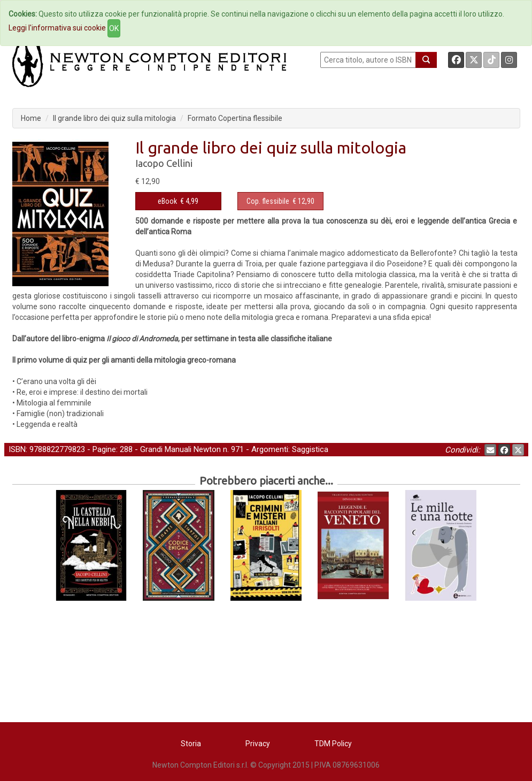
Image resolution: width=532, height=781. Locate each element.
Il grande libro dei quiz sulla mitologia (114, 118)
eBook (167, 201)
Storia (191, 744)
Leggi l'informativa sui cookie (57, 28)
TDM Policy (333, 744)
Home (31, 118)
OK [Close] (114, 28)
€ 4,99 (178, 201)
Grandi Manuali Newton (180, 449)
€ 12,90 (280, 201)
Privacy (258, 744)
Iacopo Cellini (164, 163)
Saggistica (310, 449)
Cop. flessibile (268, 201)
